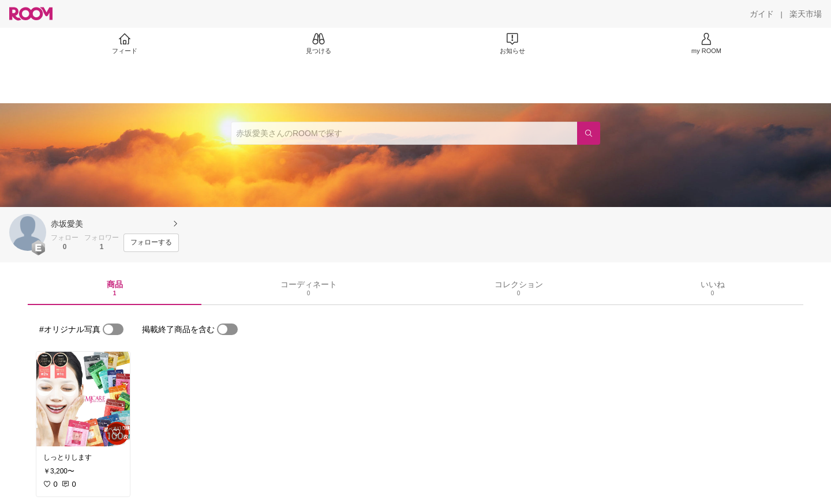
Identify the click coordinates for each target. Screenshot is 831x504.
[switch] (113, 329)
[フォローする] (151, 243)
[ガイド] (762, 14)
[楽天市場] (806, 14)
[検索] (589, 133)
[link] (83, 399)
